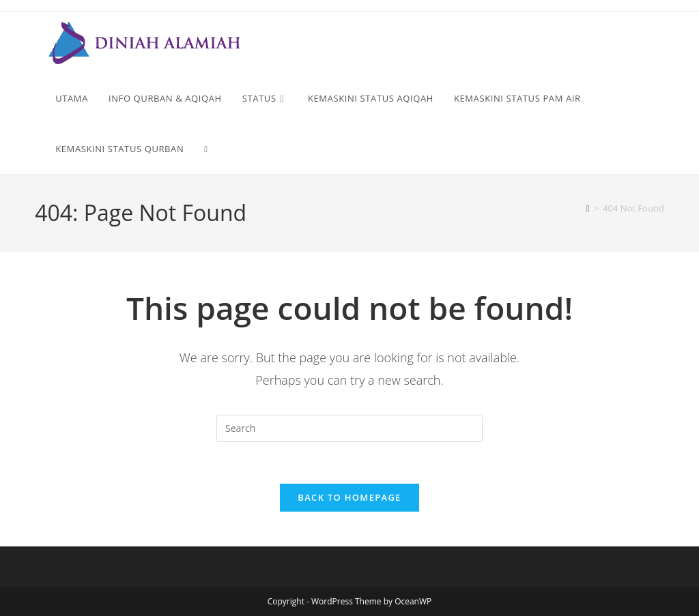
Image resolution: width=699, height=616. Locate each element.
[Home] (588, 208)
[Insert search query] (349, 428)
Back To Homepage (349, 497)
